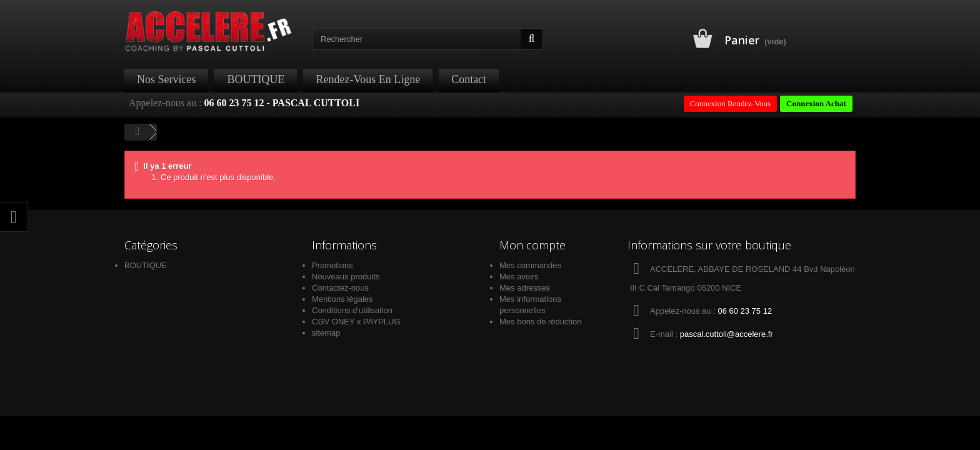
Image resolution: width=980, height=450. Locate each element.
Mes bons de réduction (541, 322)
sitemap (326, 333)
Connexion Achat (816, 103)
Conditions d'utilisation (352, 310)
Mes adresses (525, 288)
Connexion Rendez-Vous (730, 103)
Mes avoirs (519, 277)
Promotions (332, 265)
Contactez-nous (340, 288)
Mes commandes (530, 265)
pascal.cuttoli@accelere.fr (727, 334)
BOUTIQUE (256, 79)
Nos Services (166, 79)
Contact (469, 79)
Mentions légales (342, 299)
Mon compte (532, 245)
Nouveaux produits (346, 277)
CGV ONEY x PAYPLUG (356, 322)
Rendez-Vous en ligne (368, 79)
